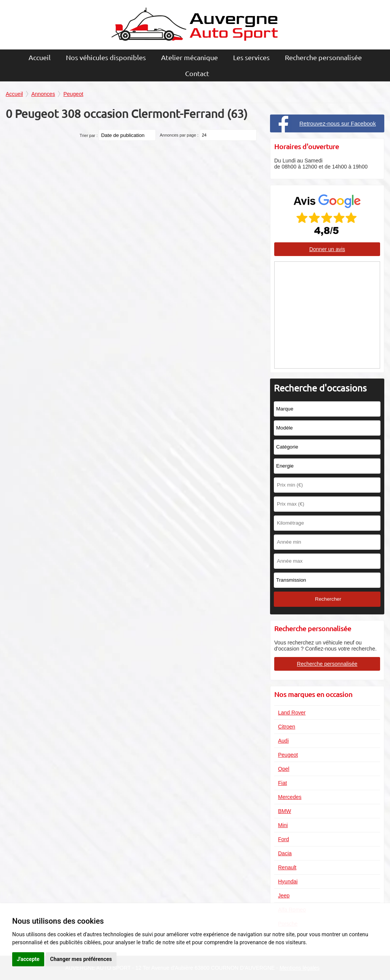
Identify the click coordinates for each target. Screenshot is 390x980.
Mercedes (290, 797)
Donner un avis (327, 249)
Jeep (284, 896)
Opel (284, 769)
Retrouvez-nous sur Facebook (338, 123)
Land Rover (292, 713)
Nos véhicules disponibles (106, 57)
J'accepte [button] (28, 959)
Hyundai (288, 881)
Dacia (285, 853)
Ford (284, 839)
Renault (287, 867)
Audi (283, 741)
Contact (197, 73)
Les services (251, 57)
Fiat (282, 783)
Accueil (40, 57)
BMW (285, 811)
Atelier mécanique (189, 57)
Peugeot (288, 755)
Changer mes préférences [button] (81, 959)
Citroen (287, 727)
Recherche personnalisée (323, 57)
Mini (283, 825)
